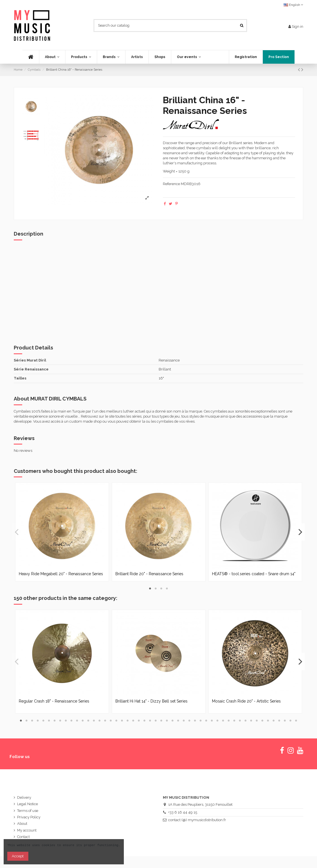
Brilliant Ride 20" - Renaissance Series (149, 574)
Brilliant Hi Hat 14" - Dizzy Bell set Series (151, 701)
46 (274, 720)
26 (161, 720)
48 (285, 720)
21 (133, 720)
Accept (18, 856)
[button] (81, 57)
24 (150, 720)
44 (263, 720)
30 (184, 720)
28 (173, 720)
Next (300, 532)
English (293, 5)
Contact (23, 837)
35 (212, 720)
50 (296, 720)
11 (77, 720)
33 (201, 720)
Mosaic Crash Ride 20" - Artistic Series (246, 701)
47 (279, 720)
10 (72, 720)
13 (88, 720)
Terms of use (28, 811)
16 (105, 720)
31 (190, 720)
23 (145, 720)
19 (122, 720)
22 (139, 720)
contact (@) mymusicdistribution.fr (197, 820)
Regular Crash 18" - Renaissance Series (54, 701)
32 (195, 720)
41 (246, 720)
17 (111, 720)
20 (128, 720)
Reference (171, 184)
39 (234, 720)
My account (27, 830)
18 (117, 720)
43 (257, 720)
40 (240, 720)
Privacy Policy (29, 817)
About (22, 824)
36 (218, 720)
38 (229, 720)
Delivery (24, 797)
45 (268, 720)
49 (291, 720)
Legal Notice (28, 804)
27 (167, 720)
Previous (17, 532)
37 (223, 720)
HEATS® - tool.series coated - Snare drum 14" (254, 574)
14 (94, 720)
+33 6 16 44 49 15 (183, 812)
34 (206, 720)
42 (251, 720)
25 (156, 720)
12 (83, 720)
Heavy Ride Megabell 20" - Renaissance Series (61, 574)
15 (100, 720)
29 (178, 720)
